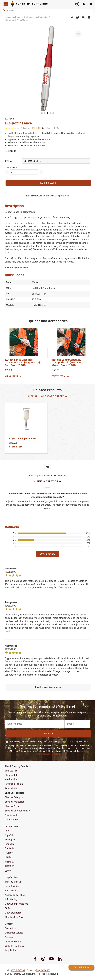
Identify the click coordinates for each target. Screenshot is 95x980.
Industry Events (13, 942)
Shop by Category (14, 797)
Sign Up (48, 734)
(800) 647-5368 (17, 970)
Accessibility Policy (15, 895)
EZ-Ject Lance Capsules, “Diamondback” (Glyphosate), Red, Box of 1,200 (23, 363)
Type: (8, 161)
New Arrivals (11, 815)
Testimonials (11, 780)
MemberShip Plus (14, 917)
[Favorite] (78, 34)
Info (7, 831)
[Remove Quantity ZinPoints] (7, 172)
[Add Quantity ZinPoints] (41, 172)
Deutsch (9, 848)
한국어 (8, 871)
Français (9, 844)
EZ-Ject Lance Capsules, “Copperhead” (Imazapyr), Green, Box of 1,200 (68, 363)
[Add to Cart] (48, 183)
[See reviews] (25, 128)
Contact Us (11, 928)
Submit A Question (47, 481)
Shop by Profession (15, 802)
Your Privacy (11, 891)
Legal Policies (12, 886)
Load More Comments (48, 687)
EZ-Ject (10, 119)
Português (10, 840)
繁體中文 (9, 866)
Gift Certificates (13, 913)
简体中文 (9, 862)
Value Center (11, 819)
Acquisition (11, 950)
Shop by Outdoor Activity (18, 811)
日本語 (8, 857)
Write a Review (47, 554)
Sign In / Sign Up (13, 882)
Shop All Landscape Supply (47, 396)
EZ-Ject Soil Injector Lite (22, 439)
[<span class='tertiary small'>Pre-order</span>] (38, 128)
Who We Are (11, 771)
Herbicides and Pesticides (36, 17)
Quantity (11, 168)
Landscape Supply (13, 17)
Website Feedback (14, 946)
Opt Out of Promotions (16, 904)
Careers (9, 937)
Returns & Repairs (14, 784)
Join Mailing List (13, 899)
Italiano (9, 853)
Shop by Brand (12, 806)
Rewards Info (12, 788)
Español (9, 835)
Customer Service (14, 933)
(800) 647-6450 (43, 970)
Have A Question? (17, 268)
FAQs (8, 908)
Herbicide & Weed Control (17, 20)
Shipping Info (11, 775)
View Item (13, 376)
